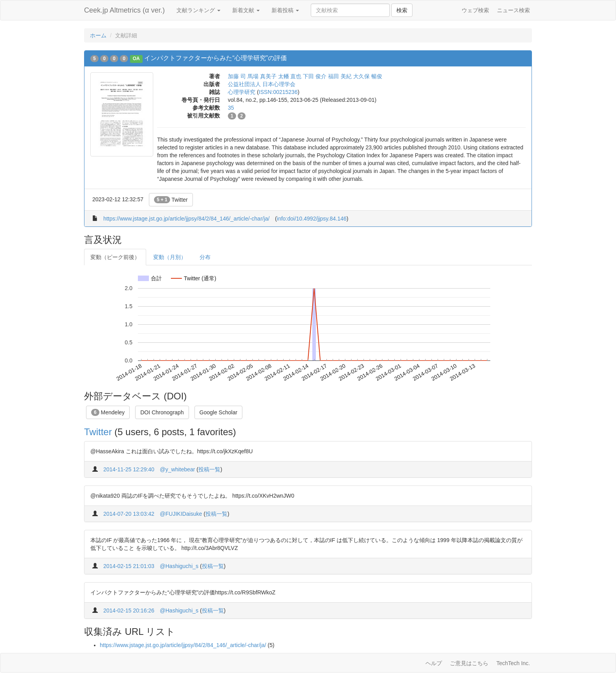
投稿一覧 (209, 469)
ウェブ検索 (475, 10)
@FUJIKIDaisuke (181, 514)
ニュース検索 (513, 10)
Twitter (171, 200)
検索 (402, 10)
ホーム (98, 35)
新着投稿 (285, 10)
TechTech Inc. (513, 663)
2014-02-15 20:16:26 (129, 610)
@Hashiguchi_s (179, 566)
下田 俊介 (315, 76)
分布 (205, 257)
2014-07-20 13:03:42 (129, 514)
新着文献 (246, 10)
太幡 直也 (290, 76)
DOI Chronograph (162, 412)
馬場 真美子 (262, 76)
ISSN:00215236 (278, 92)
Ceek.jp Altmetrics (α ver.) (124, 10)
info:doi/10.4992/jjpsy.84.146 (312, 219)
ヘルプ (434, 663)
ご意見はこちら (469, 663)
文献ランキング (198, 10)
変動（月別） (170, 257)
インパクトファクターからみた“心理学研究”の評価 (215, 58)
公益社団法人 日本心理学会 (262, 84)
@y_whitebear (178, 469)
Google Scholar (219, 412)
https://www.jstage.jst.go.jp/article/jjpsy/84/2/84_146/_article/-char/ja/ (186, 219)
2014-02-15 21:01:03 (129, 566)
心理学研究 (242, 92)
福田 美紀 (340, 76)
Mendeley (108, 412)
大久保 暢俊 (368, 76)
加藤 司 (237, 76)
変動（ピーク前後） (115, 257)
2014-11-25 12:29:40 (129, 469)
